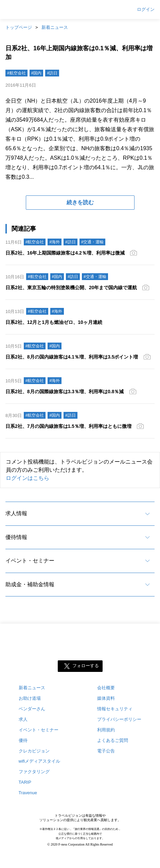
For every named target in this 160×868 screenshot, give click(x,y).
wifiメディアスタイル (40, 761)
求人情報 (16, 513)
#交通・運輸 (93, 242)
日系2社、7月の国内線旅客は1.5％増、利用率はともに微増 (68, 426)
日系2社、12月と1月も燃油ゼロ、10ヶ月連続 (54, 322)
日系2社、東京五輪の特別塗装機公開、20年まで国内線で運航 (71, 288)
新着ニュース (55, 27)
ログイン (146, 10)
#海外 (55, 242)
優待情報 (16, 537)
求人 (23, 719)
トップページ (19, 27)
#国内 (37, 73)
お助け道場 (30, 698)
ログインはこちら (28, 478)
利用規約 (106, 730)
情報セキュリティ (115, 709)
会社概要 (106, 688)
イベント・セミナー (30, 561)
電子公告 (106, 751)
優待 (23, 740)
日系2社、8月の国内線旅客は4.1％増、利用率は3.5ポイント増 (72, 357)
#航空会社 (16, 73)
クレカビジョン (34, 751)
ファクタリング (34, 772)
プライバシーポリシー (119, 719)
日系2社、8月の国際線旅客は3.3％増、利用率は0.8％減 (65, 392)
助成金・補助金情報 (30, 584)
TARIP (25, 782)
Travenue (28, 793)
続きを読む (80, 202)
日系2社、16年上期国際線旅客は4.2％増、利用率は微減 (65, 253)
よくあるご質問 (113, 740)
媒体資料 (106, 698)
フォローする (86, 666)
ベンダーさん (32, 709)
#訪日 (52, 73)
